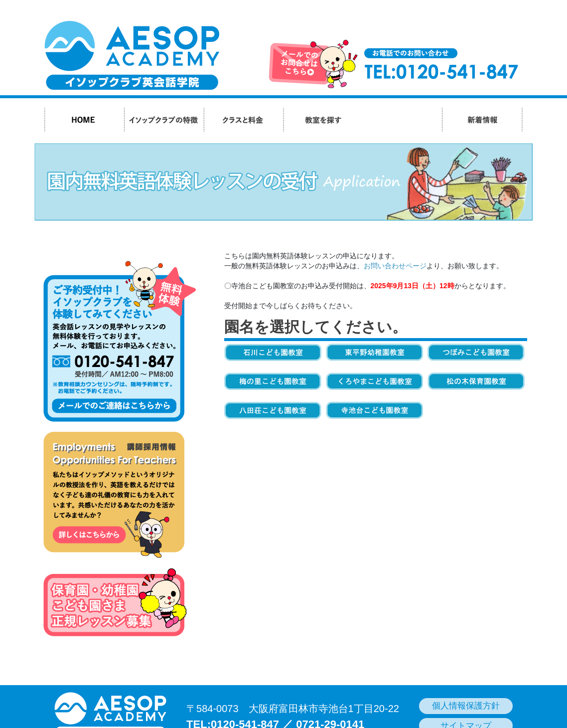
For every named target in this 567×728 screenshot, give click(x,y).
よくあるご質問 (402, 119)
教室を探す (323, 119)
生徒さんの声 (376, 119)
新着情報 (482, 119)
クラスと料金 (243, 119)
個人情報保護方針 (466, 706)
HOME (84, 119)
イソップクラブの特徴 (164, 119)
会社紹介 (428, 119)
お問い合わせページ (395, 266)
